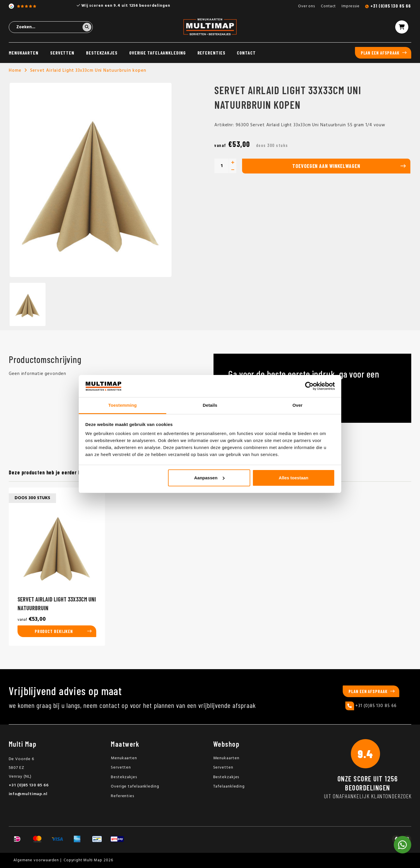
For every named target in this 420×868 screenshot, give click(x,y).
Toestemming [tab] (123, 405)
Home (15, 71)
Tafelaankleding (229, 787)
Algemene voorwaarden (36, 860)
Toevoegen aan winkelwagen (326, 166)
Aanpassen (209, 478)
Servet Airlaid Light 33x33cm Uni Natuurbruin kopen (88, 71)
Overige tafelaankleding (157, 53)
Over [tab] (298, 405)
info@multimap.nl (28, 794)
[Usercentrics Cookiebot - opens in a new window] (309, 386)
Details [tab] (210, 405)
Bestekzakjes (102, 53)
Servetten (62, 53)
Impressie (350, 6)
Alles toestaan (294, 478)
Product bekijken (54, 631)
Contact (328, 6)
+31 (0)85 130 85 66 (391, 6)
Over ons (307, 6)
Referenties (211, 53)
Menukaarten (24, 53)
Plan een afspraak (380, 53)
